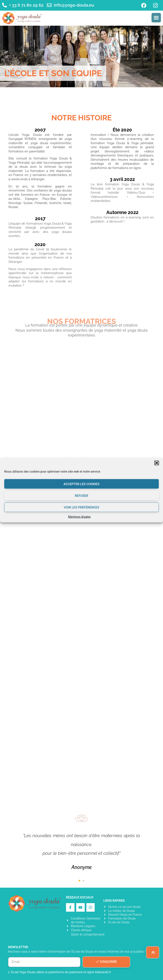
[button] (157, 463)
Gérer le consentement (88, 934)
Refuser (82, 496)
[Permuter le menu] (156, 18)
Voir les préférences (82, 507)
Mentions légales (79, 517)
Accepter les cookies (81, 484)
